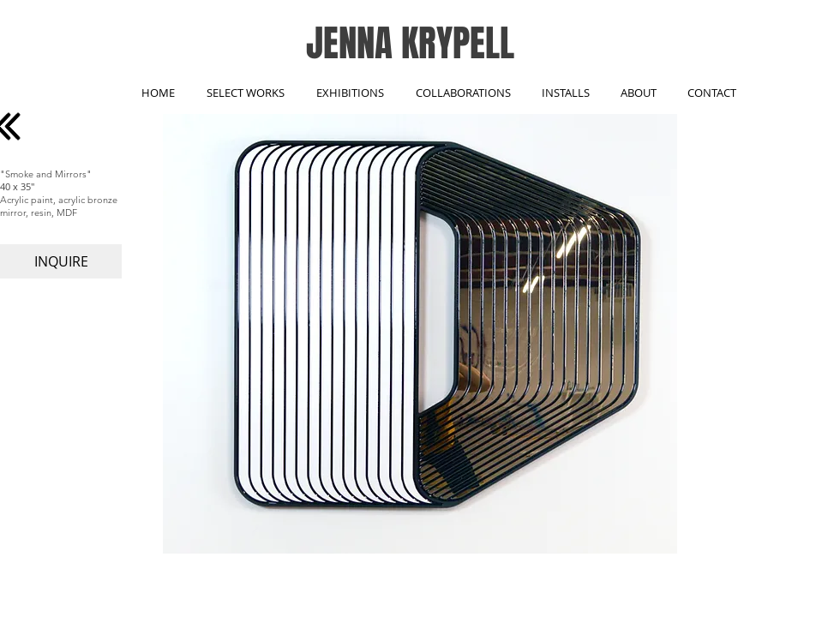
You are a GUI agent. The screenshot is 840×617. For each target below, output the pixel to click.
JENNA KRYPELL (410, 43)
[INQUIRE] (61, 261)
